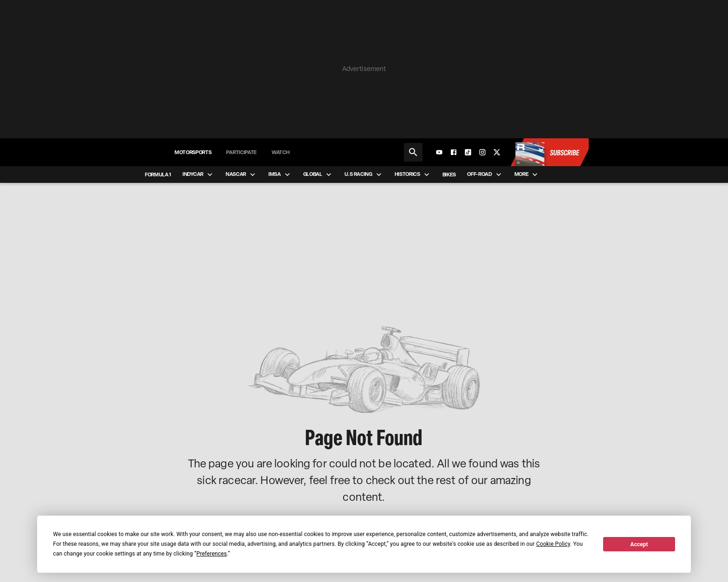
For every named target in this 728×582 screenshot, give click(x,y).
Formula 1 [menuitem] (158, 175)
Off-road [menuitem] (485, 175)
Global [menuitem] (318, 175)
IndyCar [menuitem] (198, 175)
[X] (497, 152)
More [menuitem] (527, 175)
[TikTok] (468, 152)
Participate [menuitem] (241, 152)
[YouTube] (439, 152)
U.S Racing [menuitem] (364, 175)
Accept (639, 544)
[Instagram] (482, 152)
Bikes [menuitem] (449, 175)
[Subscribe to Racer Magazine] (549, 152)
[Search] (413, 152)
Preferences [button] (212, 554)
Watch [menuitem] (280, 152)
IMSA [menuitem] (280, 175)
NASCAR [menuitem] (241, 175)
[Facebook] (454, 152)
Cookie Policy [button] (553, 544)
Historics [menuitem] (413, 175)
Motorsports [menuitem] (193, 152)
